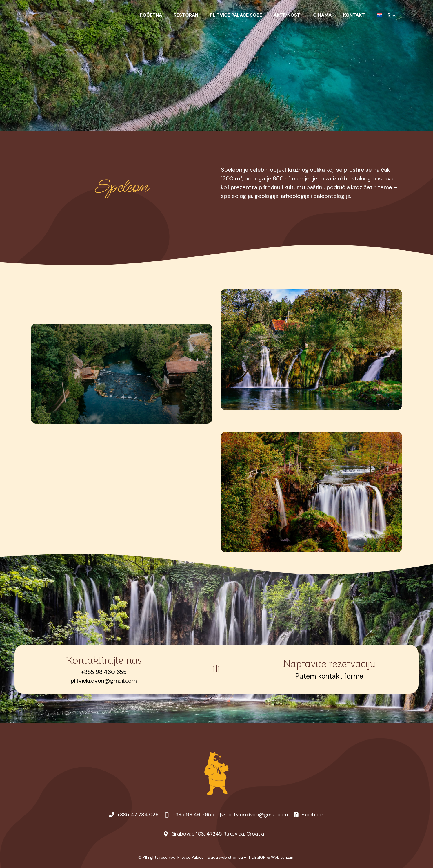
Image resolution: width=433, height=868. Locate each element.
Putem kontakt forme (329, 676)
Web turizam (283, 857)
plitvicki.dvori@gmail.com (104, 681)
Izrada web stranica (225, 857)
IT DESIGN (257, 857)
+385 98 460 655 (104, 672)
